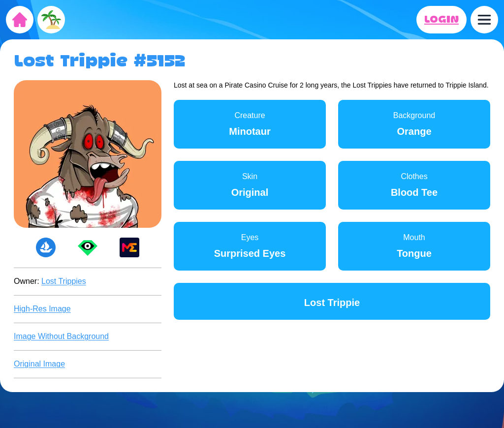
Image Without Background (61, 336)
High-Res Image (42, 309)
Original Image (39, 364)
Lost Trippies (64, 281)
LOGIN (441, 20)
